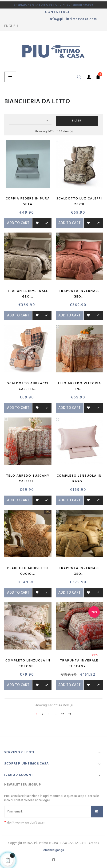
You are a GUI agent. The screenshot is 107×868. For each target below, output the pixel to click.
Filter (77, 121)
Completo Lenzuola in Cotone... (28, 663)
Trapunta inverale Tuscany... (79, 663)
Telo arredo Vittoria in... (79, 386)
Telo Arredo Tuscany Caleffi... (28, 479)
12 (63, 714)
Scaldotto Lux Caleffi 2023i (79, 201)
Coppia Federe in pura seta (28, 201)
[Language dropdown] (11, 26)
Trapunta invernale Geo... (28, 294)
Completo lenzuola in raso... (79, 479)
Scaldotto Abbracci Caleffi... (28, 386)
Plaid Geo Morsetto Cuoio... (28, 571)
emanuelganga (54, 850)
